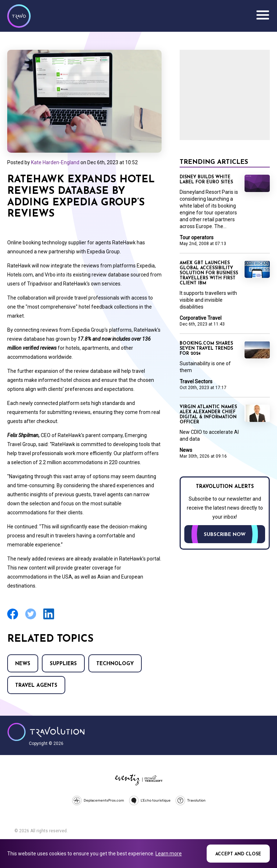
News (23, 664)
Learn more (169, 854)
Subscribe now (225, 535)
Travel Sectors (196, 381)
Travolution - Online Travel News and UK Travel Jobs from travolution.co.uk (46, 732)
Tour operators (197, 237)
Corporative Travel (201, 318)
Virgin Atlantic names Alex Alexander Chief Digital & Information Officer (208, 415)
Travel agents (36, 686)
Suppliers (63, 664)
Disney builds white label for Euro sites (206, 180)
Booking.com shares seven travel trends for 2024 (206, 349)
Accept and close (238, 854)
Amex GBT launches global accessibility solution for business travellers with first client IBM (209, 273)
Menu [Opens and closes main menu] (263, 15)
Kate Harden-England (55, 162)
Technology (115, 664)
